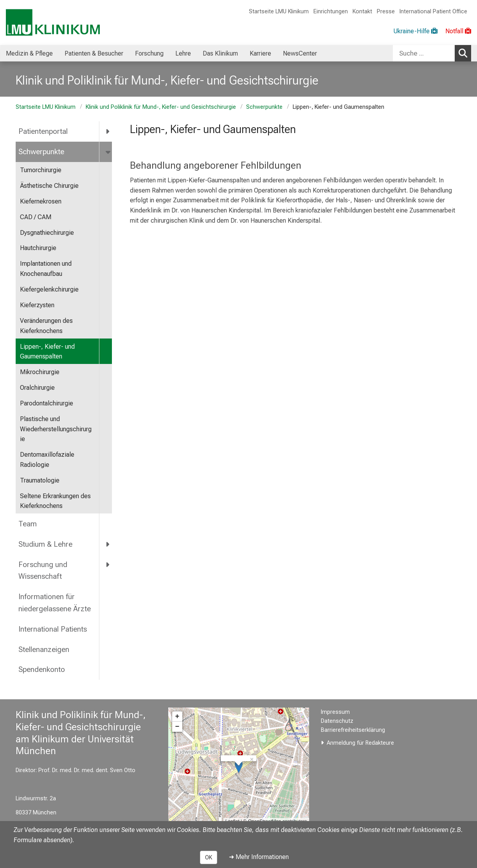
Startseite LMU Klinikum (279, 12)
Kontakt (362, 12)
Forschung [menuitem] (149, 53)
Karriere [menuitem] (260, 53)
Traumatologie (40, 480)
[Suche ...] (424, 53)
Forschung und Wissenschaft (43, 571)
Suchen (465, 53)
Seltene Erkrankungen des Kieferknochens (55, 501)
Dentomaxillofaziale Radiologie (47, 460)
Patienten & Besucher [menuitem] (94, 53)
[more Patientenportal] (108, 131)
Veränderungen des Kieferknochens (46, 326)
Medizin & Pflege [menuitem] (29, 53)
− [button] (177, 727)
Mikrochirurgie (40, 372)
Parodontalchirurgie (47, 403)
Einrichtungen (331, 12)
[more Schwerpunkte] (109, 152)
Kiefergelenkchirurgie (49, 289)
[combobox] (432, 53)
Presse (386, 12)
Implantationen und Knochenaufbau (46, 269)
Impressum (335, 712)
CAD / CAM (36, 217)
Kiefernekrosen (41, 201)
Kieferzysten (37, 305)
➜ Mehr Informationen (259, 857)
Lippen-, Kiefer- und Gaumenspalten (47, 352)
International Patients (53, 629)
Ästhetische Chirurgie (49, 186)
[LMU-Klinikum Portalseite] (53, 23)
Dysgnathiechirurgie (47, 233)
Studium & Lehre (45, 544)
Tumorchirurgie (41, 170)
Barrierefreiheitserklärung (353, 730)
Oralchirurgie (37, 388)
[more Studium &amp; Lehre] (108, 544)
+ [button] (177, 717)
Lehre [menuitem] (183, 53)
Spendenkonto (42, 669)
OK (209, 857)
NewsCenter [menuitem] (300, 53)
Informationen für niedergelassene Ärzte (55, 603)
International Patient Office (433, 12)
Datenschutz (337, 721)
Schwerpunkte (264, 107)
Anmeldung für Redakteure (360, 743)
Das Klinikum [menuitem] (220, 53)
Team (28, 524)
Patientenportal (43, 131)
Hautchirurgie (38, 248)
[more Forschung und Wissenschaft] (108, 564)
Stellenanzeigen (44, 649)
